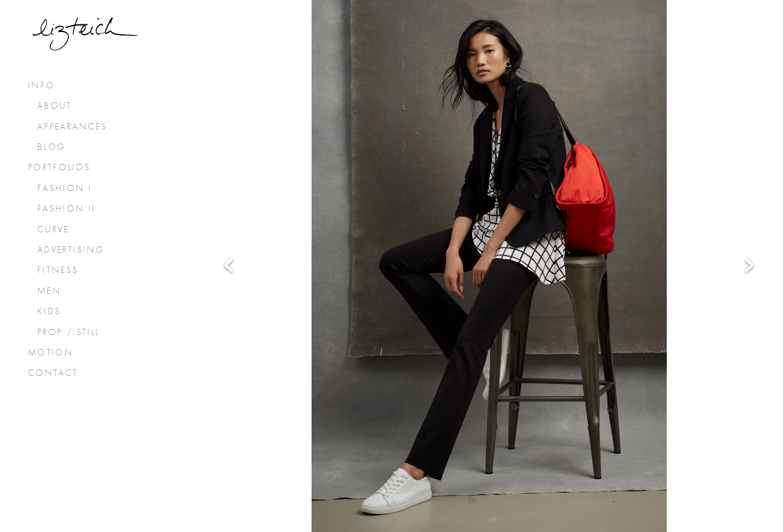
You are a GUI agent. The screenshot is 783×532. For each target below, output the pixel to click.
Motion (51, 353)
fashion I (65, 188)
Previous (228, 211)
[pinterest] (441, 455)
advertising (71, 250)
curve (53, 229)
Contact (53, 373)
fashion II (67, 209)
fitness (58, 270)
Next (749, 211)
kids (49, 311)
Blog (51, 147)
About (55, 106)
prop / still (69, 332)
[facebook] (342, 455)
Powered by (391, 507)
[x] (375, 455)
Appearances (72, 127)
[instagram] (408, 455)
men (49, 291)
